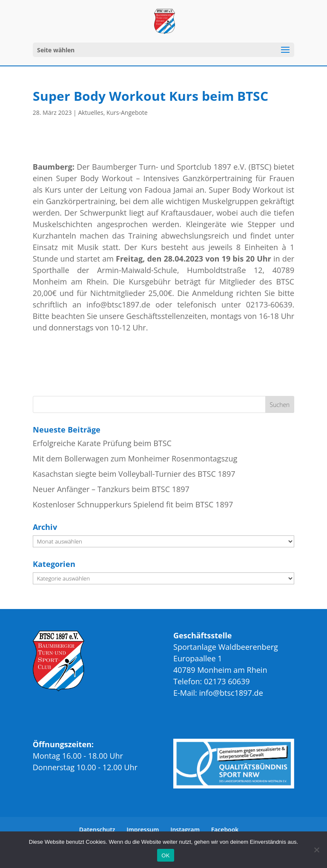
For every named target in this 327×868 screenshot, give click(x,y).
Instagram (185, 830)
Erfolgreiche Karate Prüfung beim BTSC (102, 443)
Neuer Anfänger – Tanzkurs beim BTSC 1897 (111, 489)
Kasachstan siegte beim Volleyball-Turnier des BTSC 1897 (134, 474)
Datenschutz (97, 830)
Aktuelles (90, 112)
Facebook (225, 830)
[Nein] (316, 850)
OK (165, 855)
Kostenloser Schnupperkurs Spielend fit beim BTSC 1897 (133, 504)
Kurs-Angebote (127, 112)
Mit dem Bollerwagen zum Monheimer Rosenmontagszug (135, 458)
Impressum (143, 830)
